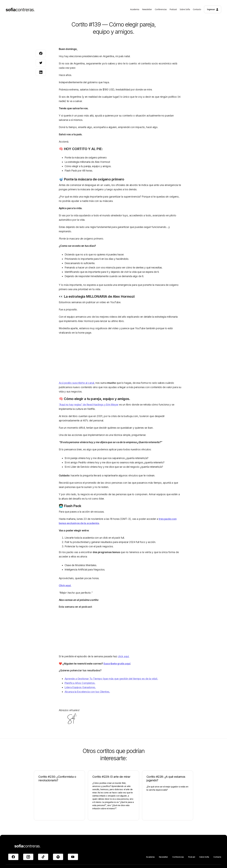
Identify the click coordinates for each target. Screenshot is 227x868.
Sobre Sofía (204, 857)
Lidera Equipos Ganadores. (80, 687)
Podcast (192, 857)
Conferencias (178, 857)
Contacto (217, 857)
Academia (150, 857)
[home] (20, 10)
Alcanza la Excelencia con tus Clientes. (87, 692)
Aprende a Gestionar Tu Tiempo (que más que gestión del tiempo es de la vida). (111, 679)
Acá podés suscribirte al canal (76, 383)
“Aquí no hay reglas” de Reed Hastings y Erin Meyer (89, 405)
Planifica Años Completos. (80, 683)
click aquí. (123, 656)
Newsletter (163, 857)
